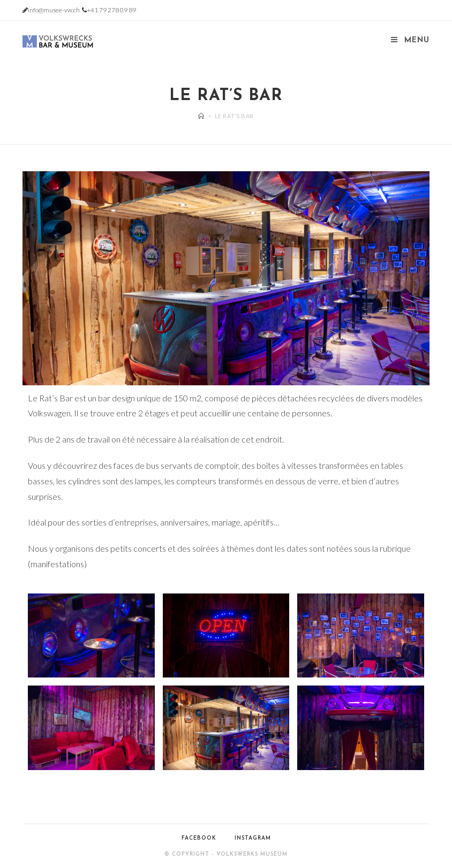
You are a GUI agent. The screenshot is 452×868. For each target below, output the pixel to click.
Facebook (199, 838)
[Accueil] (201, 116)
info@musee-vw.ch (54, 10)
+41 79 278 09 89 (111, 10)
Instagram (253, 838)
